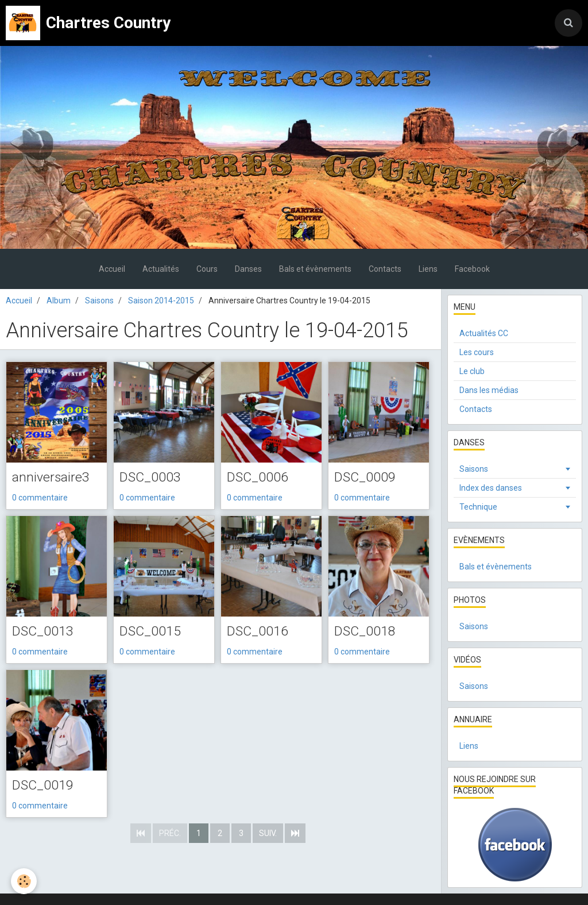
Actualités (161, 269)
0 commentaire (40, 498)
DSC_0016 (258, 632)
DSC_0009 (366, 478)
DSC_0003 (151, 478)
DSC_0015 (151, 632)
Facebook (472, 269)
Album (59, 301)
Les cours (477, 352)
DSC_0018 (366, 632)
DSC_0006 (258, 478)
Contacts (385, 269)
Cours (207, 269)
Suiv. (268, 834)
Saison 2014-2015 (161, 301)
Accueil (112, 269)
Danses (248, 269)
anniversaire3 (52, 478)
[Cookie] (24, 881)
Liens (428, 269)
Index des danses (491, 488)
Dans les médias (489, 390)
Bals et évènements (315, 269)
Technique (478, 507)
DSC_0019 (44, 787)
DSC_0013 (44, 632)
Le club (472, 371)
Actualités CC (484, 333)
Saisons (99, 301)
